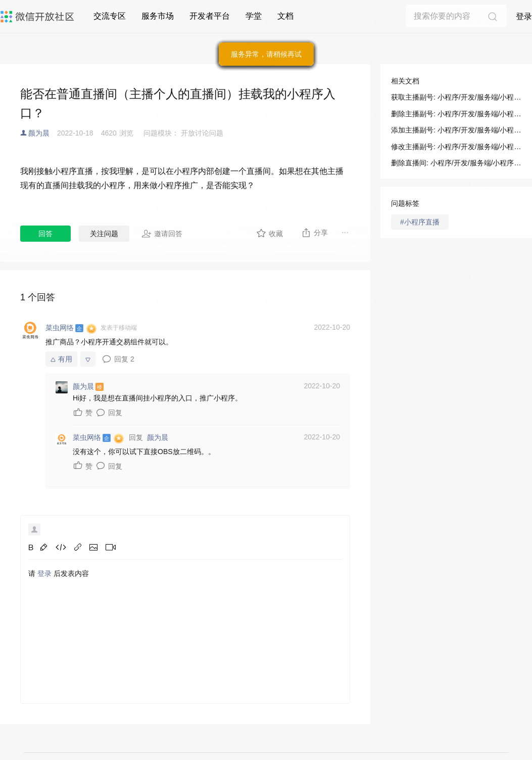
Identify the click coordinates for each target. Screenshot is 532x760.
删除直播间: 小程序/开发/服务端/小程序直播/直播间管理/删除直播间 (456, 163)
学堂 (254, 16)
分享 (315, 233)
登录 (524, 16)
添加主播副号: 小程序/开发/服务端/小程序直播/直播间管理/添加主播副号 (456, 130)
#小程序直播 (420, 222)
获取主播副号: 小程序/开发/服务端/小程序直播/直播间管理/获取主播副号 (456, 97)
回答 (45, 234)
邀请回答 (162, 234)
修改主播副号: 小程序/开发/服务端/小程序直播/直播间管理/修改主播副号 (456, 147)
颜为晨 (39, 133)
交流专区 (110, 16)
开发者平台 (210, 16)
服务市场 (158, 16)
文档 (285, 16)
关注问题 (104, 234)
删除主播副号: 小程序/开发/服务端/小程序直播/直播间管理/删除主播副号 (456, 114)
